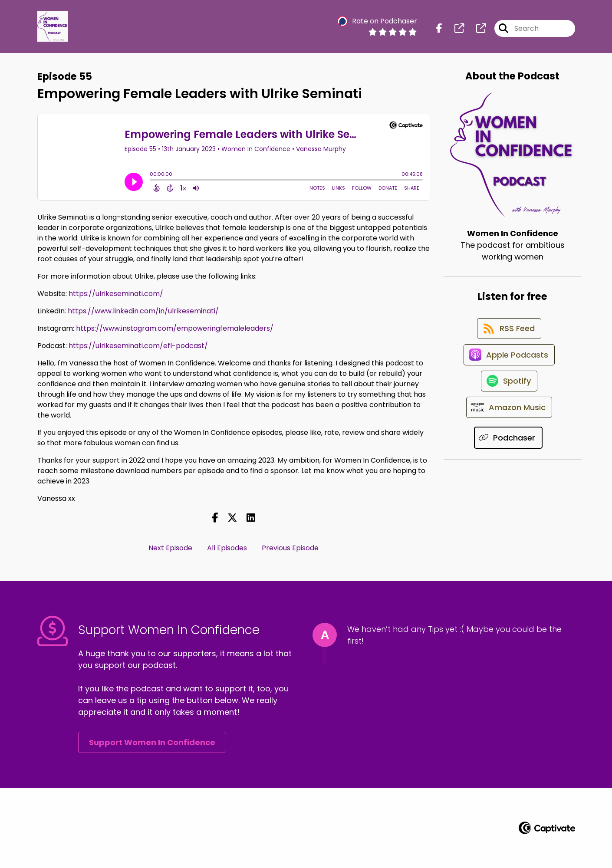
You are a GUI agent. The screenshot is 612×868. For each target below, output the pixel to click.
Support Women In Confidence (152, 742)
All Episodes (227, 548)
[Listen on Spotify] (508, 395)
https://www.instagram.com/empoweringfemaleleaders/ (175, 328)
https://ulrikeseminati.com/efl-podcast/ (138, 346)
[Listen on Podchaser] (508, 457)
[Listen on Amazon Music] (508, 426)
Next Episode (170, 548)
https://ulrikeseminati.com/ (116, 294)
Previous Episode (290, 548)
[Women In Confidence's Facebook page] (439, 30)
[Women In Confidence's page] (454, 30)
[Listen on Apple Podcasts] (508, 364)
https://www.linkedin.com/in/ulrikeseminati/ (143, 311)
